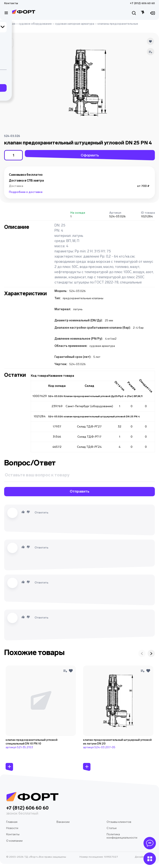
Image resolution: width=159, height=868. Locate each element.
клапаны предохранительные (118, 24)
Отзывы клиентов (119, 822)
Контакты (11, 3)
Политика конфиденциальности (122, 836)
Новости (12, 828)
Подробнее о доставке (26, 192)
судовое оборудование (35, 24)
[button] (9, 43)
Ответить (42, 513)
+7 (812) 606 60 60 (142, 3)
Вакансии (63, 822)
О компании (14, 841)
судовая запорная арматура (75, 24)
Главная (10, 24)
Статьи (112, 828)
